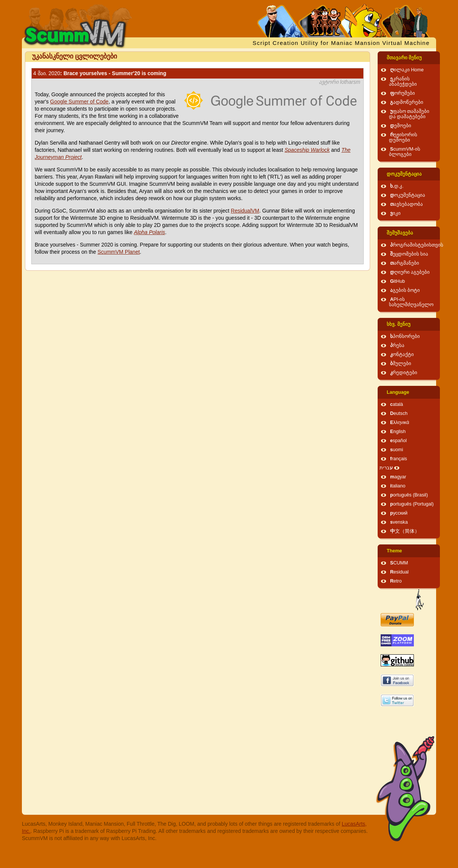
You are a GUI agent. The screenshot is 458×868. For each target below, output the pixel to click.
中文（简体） (405, 531)
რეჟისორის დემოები (403, 137)
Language (398, 392)
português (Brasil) (409, 495)
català (397, 404)
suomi (397, 450)
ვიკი (395, 213)
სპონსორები (405, 336)
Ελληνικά (400, 422)
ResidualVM (245, 211)
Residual (399, 572)
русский (399, 513)
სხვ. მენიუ (399, 324)
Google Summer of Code (79, 102)
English (398, 432)
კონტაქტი (402, 355)
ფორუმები (403, 93)
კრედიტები (404, 373)
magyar (398, 477)
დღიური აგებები (410, 272)
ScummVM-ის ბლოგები (405, 152)
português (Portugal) (412, 504)
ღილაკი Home (407, 70)
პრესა (397, 345)
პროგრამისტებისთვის (417, 245)
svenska (399, 522)
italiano (398, 486)
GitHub (397, 281)
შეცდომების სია (409, 254)
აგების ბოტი (405, 290)
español (398, 441)
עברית (386, 468)
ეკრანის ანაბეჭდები (403, 82)
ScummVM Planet (119, 252)
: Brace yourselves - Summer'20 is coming (100, 73)
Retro (396, 581)
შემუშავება (400, 233)
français (399, 459)
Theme (394, 551)
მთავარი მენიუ (404, 58)
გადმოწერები (407, 102)
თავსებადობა (407, 204)
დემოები (401, 126)
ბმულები (401, 364)
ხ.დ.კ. (397, 186)
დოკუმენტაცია (404, 174)
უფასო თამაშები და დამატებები (409, 114)
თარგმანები (405, 263)
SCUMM (399, 563)
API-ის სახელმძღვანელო (411, 302)
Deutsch (399, 413)
